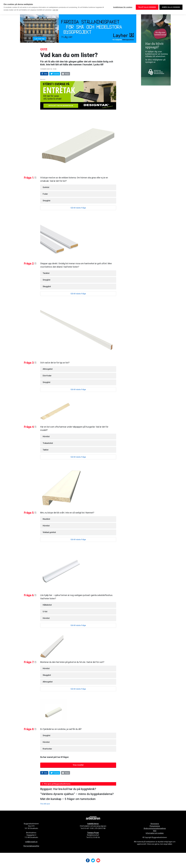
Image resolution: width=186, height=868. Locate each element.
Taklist (46, 450)
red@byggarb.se (31, 842)
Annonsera (155, 824)
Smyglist (46, 201)
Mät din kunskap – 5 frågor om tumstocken (68, 799)
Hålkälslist (47, 605)
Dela (44, 74)
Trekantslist (48, 443)
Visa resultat (78, 765)
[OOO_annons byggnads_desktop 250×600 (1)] (156, 50)
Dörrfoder (47, 376)
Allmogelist (48, 369)
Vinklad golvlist (49, 532)
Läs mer (55, 10)
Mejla (65, 74)
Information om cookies (155, 833)
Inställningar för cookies (123, 7)
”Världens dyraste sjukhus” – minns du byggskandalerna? (77, 794)
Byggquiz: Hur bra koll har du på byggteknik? (68, 789)
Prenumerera (155, 826)
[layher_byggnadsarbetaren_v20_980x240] (78, 28)
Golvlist (46, 187)
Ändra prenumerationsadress (155, 828)
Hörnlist (46, 436)
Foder (45, 194)
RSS (155, 831)
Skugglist (47, 286)
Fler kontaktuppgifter (31, 846)
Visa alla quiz (45, 804)
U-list (45, 612)
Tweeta (55, 74)
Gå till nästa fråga (78, 208)
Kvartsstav (47, 749)
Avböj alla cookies (171, 7)
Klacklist (46, 519)
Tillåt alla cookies (147, 7)
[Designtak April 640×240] (78, 95)
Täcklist (46, 273)
